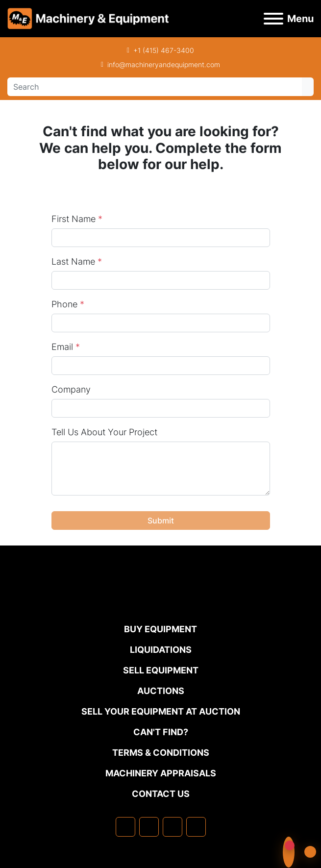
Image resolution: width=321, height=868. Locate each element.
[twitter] (173, 827)
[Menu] (273, 19)
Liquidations (161, 650)
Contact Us (161, 794)
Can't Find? (161, 732)
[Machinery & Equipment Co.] (161, 603)
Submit (161, 521)
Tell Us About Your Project (104, 432)
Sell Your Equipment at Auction (161, 711)
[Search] (155, 87)
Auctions (161, 691)
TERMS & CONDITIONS (161, 753)
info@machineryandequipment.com (164, 64)
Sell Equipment (161, 670)
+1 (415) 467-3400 (164, 50)
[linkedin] (149, 827)
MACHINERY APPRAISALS (161, 773)
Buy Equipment (160, 629)
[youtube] (196, 827)
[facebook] (125, 827)
